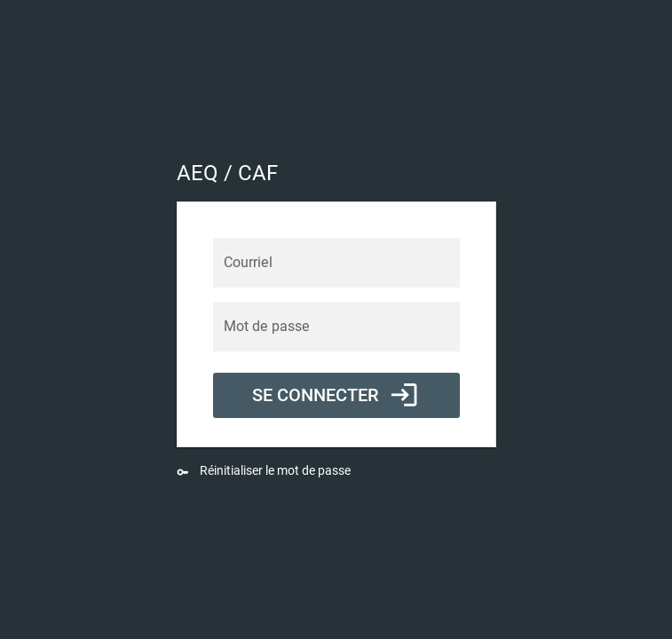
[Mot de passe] (336, 327)
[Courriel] (336, 263)
